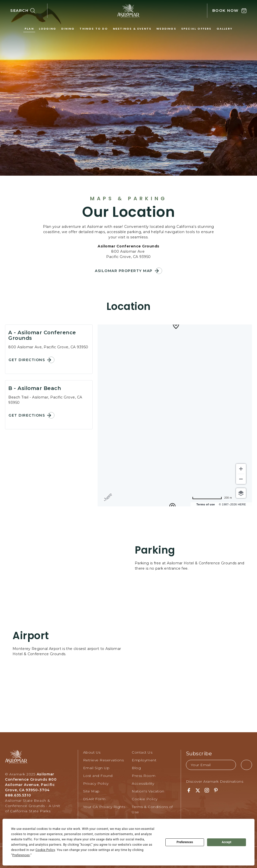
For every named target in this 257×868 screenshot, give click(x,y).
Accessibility (143, 783)
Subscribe (199, 754)
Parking (155, 550)
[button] (29, 11)
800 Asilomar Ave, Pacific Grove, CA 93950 (48, 347)
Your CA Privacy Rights (104, 807)
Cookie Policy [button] (45, 850)
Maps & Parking (129, 198)
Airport (31, 636)
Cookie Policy (145, 799)
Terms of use (206, 504)
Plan (29, 29)
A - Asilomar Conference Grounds (42, 335)
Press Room (144, 776)
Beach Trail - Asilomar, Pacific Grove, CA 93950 (45, 400)
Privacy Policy (96, 783)
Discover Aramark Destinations (215, 781)
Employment (144, 760)
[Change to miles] (212, 498)
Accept (227, 842)
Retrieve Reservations (104, 760)
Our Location (128, 212)
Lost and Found (98, 776)
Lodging (48, 29)
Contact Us (142, 752)
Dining (68, 29)
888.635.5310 (18, 795)
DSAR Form (94, 799)
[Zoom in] (241, 469)
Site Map (91, 791)
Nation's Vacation (148, 791)
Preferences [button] (21, 855)
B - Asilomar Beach (35, 388)
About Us (92, 752)
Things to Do (94, 29)
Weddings (166, 29)
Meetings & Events (132, 29)
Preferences (185, 842)
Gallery (224, 29)
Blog (136, 768)
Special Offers (196, 29)
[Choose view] (241, 493)
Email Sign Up (96, 768)
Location (129, 306)
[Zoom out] (241, 479)
